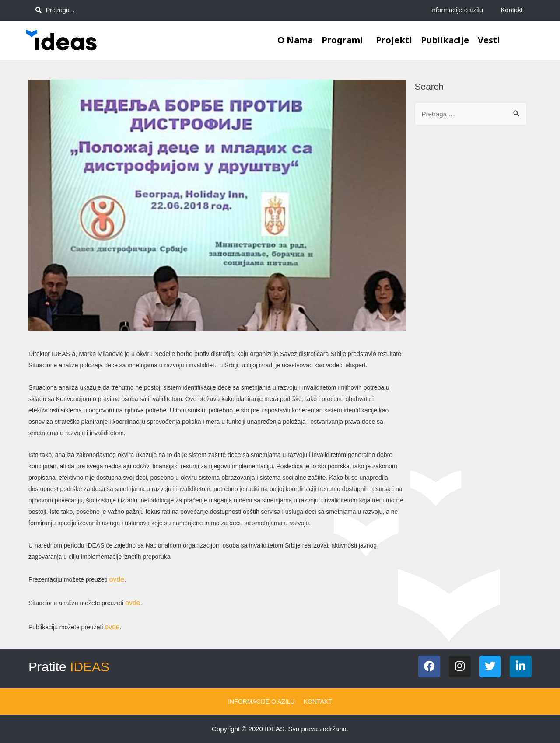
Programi (344, 40)
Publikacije (445, 40)
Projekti (394, 40)
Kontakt (512, 10)
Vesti (489, 40)
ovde (117, 579)
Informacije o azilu (457, 10)
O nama (295, 40)
